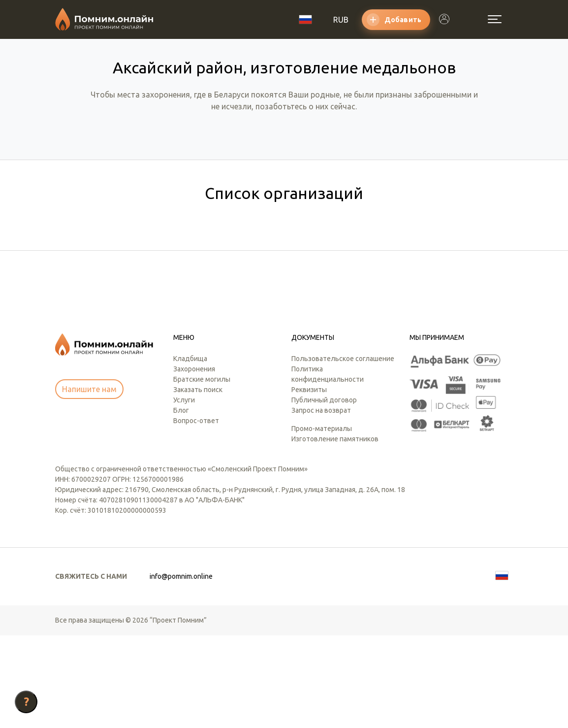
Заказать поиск (198, 482)
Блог (181, 503)
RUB (341, 20)
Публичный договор (324, 493)
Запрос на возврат (321, 503)
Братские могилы (202, 472)
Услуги (184, 493)
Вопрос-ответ (196, 513)
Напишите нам (89, 482)
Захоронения (194, 462)
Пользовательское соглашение (343, 451)
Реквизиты (309, 482)
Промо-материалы (322, 521)
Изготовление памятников (335, 531)
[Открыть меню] (495, 19)
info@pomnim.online (181, 669)
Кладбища (190, 451)
